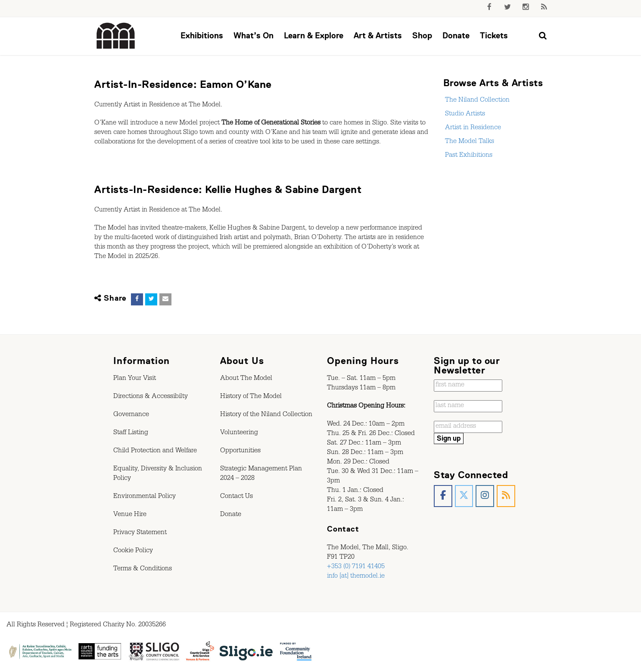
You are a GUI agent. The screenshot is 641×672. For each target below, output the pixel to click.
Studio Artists (464, 115)
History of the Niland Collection (266, 415)
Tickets (494, 36)
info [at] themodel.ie (356, 577)
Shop (422, 36)
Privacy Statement (140, 533)
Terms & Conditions (143, 569)
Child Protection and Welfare (155, 451)
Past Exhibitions (468, 156)
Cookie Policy (133, 551)
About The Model (246, 379)
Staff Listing (131, 433)
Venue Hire (130, 515)
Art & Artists (378, 36)
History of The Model (251, 397)
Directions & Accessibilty (151, 397)
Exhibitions (202, 36)
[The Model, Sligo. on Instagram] (485, 496)
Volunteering (239, 433)
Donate (456, 36)
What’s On (254, 36)
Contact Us (236, 497)
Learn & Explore (314, 36)
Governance (131, 415)
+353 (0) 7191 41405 (356, 567)
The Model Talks (469, 142)
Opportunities (240, 451)
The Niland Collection (476, 101)
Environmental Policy (145, 497)
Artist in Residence (472, 128)
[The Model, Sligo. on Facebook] (443, 496)
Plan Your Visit (135, 379)
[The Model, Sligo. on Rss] (506, 496)
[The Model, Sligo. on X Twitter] (464, 496)
